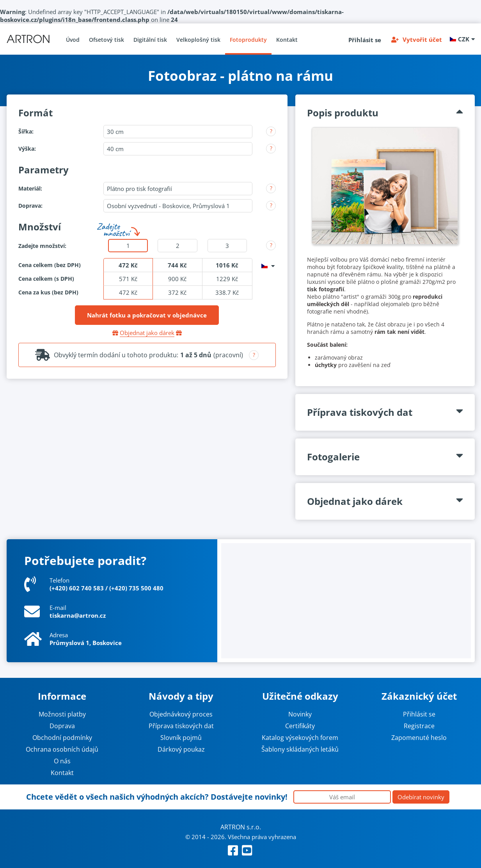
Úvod (73, 40)
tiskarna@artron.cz (78, 615)
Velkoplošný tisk (198, 40)
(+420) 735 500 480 (136, 588)
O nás (62, 761)
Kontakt (287, 40)
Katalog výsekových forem (300, 738)
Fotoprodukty (248, 40)
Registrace (419, 726)
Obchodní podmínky (62, 738)
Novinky (300, 714)
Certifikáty (300, 726)
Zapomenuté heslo (419, 738)
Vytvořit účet (422, 39)
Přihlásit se (365, 40)
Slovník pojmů (181, 738)
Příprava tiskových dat (181, 726)
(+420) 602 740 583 (77, 588)
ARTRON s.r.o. (241, 827)
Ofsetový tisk (106, 40)
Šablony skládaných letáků (300, 749)
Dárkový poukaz (181, 749)
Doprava (62, 726)
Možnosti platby (62, 714)
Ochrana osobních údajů (62, 749)
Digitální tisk (150, 40)
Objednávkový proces (181, 714)
